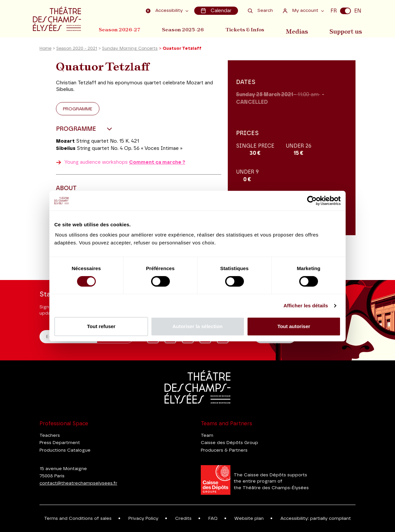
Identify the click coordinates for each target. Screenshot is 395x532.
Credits (183, 518)
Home (45, 51)
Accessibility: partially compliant (316, 518)
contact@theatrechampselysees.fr (78, 483)
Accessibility (166, 10)
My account (301, 10)
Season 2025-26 (185, 29)
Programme (78, 111)
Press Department (60, 443)
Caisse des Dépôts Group (229, 443)
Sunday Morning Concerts (130, 51)
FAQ (213, 518)
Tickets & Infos (249, 29)
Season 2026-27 (120, 29)
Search (260, 10)
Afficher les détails (306, 306)
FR (334, 11)
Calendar (217, 10)
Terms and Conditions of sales (78, 518)
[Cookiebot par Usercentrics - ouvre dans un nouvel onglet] (312, 201)
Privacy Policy (143, 518)
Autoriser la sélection (198, 326)
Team (207, 435)
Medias (301, 29)
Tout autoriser (294, 326)
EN (358, 11)
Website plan (249, 518)
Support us (348, 29)
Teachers (50, 435)
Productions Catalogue (65, 450)
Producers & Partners (224, 450)
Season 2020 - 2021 (77, 51)
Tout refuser (101, 326)
